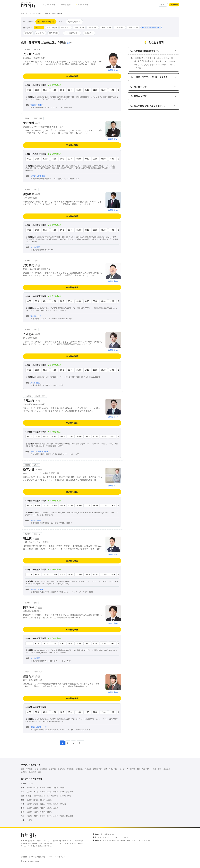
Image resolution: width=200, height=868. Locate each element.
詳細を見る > (113, 70)
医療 (40, 772)
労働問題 (70, 769)
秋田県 (49, 788)
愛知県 (43, 800)
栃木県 (36, 792)
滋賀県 (29, 804)
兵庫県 (49, 804)
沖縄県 (29, 820)
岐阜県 (29, 800)
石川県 (49, 796)
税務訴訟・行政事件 (28, 772)
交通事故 (52, 769)
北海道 (31, 784)
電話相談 (28, 33)
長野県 (69, 796)
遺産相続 (61, 769)
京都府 (36, 804)
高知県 (49, 812)
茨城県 (29, 792)
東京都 (62, 792)
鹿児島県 (70, 816)
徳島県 (29, 812)
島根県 (36, 808)
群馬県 (43, 792)
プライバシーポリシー (57, 857)
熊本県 (49, 816)
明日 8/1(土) (66, 27)
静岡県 (36, 800)
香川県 (36, 812)
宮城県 (43, 788)
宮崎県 (62, 816)
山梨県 (62, 796)
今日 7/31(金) (52, 27)
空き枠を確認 (72, 76)
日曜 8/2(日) (79, 27)
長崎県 (43, 816)
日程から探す (82, 5)
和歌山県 (63, 804)
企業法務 (167, 769)
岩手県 (36, 788)
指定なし (39, 27)
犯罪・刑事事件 (143, 769)
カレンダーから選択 (151, 27)
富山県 (43, 796)
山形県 (56, 788)
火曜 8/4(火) (106, 27)
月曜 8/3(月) (93, 27)
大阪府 (43, 804)
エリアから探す (49, 5)
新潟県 (36, 796)
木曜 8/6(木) (133, 27)
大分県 (56, 816)
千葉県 (56, 792)
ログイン (163, 5)
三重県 (49, 800)
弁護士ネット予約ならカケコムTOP (34, 13)
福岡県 (29, 816)
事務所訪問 (53, 33)
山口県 (56, 808)
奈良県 (56, 804)
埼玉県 (49, 792)
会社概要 (24, 857)
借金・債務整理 (41, 769)
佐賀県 (36, 816)
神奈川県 (70, 792)
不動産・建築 (156, 769)
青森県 (29, 788)
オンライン (40, 33)
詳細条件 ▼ (89, 33)
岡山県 (43, 808)
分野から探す (66, 5)
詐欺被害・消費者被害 (93, 769)
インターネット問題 (127, 769)
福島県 (62, 788)
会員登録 (174, 5)
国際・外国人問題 (111, 769)
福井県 (56, 796)
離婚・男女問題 (27, 769)
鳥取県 (29, 808)
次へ (80, 743)
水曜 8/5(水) (120, 27)
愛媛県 (43, 812)
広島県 (49, 808)
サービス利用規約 (38, 857)
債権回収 (79, 769)
